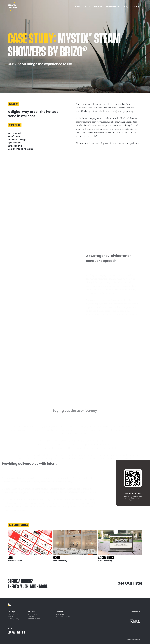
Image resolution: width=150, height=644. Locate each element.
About (78, 6)
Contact (136, 6)
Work (87, 6)
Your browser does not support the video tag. (19, 281)
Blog (126, 6)
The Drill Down (113, 6)
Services (98, 6)
